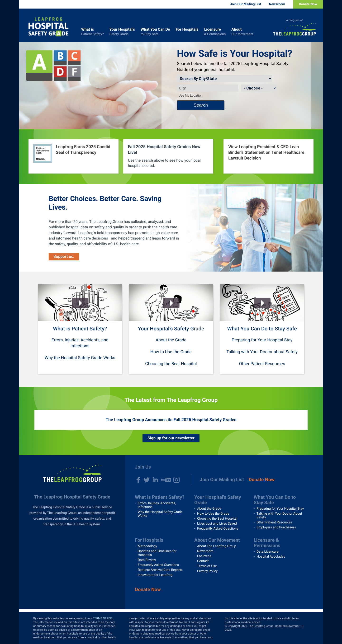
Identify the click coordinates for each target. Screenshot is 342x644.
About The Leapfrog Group (217, 546)
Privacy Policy (207, 571)
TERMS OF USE (103, 618)
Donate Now (308, 4)
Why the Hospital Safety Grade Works (80, 358)
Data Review (147, 560)
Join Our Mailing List (246, 4)
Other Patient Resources (262, 364)
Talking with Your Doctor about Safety (262, 352)
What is (93, 32)
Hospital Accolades (271, 557)
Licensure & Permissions (267, 543)
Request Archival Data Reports (160, 570)
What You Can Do (155, 32)
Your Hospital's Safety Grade (218, 500)
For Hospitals (187, 32)
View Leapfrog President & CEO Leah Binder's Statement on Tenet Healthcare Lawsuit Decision (266, 153)
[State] (259, 88)
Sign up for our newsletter (171, 438)
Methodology (147, 546)
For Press (204, 556)
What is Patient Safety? (80, 329)
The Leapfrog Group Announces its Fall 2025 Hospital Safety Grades (171, 420)
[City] (208, 88)
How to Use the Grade (171, 352)
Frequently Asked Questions (218, 529)
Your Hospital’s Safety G (166, 329)
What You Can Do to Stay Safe (262, 329)
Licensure (215, 32)
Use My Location (191, 96)
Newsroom (277, 4)
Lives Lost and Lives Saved (217, 524)
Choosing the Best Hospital (171, 364)
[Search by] (224, 79)
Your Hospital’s (122, 32)
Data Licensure (268, 552)
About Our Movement (217, 540)
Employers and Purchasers (276, 527)
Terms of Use (207, 566)
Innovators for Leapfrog (155, 575)
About (242, 32)
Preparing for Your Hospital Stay (262, 340)
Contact (203, 561)
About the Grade (171, 340)
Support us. (64, 257)
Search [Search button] (201, 105)
